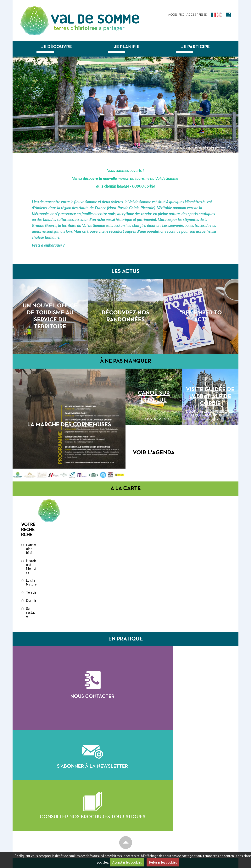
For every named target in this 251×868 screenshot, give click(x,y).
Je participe (195, 47)
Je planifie (127, 47)
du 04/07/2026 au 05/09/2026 (210, 415)
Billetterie (190, 824)
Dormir (31, 601)
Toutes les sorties (196, 820)
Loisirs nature (141, 827)
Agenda (187, 807)
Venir (133, 842)
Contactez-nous (34, 816)
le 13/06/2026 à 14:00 (154, 419)
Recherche (190, 842)
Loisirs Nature (31, 582)
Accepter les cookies (127, 862)
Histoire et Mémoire (31, 567)
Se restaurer (31, 613)
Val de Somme (95, 19)
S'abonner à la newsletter (182, 687)
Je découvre (57, 47)
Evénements (191, 812)
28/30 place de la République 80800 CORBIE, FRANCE (43, 822)
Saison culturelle (196, 816)
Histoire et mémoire (146, 823)
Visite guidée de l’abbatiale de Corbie (210, 397)
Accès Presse (197, 14)
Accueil (135, 797)
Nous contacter (69, 710)
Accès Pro (176, 14)
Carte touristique (145, 809)
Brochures (190, 802)
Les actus (137, 803)
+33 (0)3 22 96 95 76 (42, 829)
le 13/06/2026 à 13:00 (69, 475)
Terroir (31, 592)
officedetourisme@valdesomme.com (49, 837)
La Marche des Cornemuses (69, 425)
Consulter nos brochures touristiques (182, 747)
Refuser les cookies (163, 862)
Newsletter (191, 836)
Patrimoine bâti (31, 549)
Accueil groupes (195, 797)
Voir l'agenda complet (154, 466)
